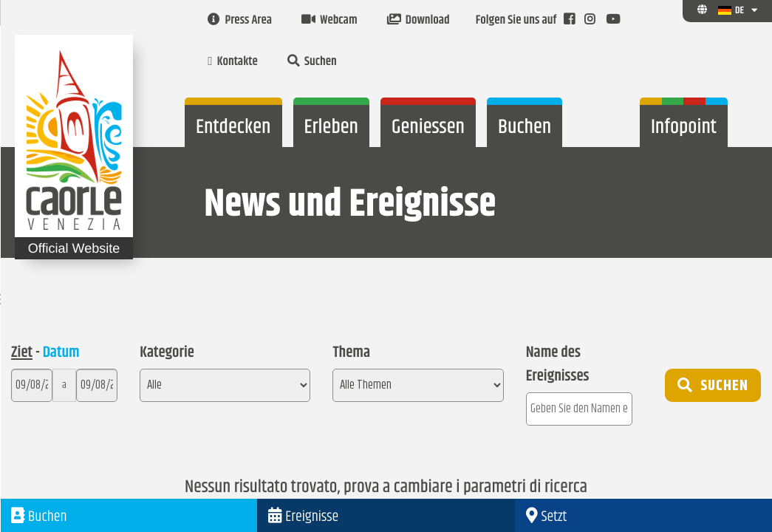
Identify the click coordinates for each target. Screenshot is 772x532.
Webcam (329, 21)
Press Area (240, 21)
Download (419, 21)
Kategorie (167, 353)
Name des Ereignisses (558, 365)
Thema (351, 353)
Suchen (312, 62)
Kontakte (232, 62)
